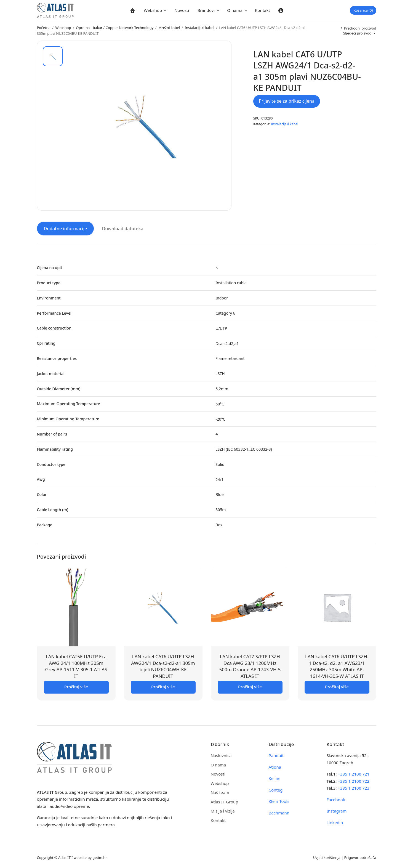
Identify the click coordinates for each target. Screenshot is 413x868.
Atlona (275, 766)
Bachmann (279, 812)
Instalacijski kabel (200, 28)
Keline (275, 777)
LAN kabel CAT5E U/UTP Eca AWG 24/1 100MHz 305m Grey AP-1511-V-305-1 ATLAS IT (76, 665)
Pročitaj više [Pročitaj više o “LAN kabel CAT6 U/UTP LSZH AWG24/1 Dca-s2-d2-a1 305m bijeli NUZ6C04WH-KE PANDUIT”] (163, 686)
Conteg (276, 789)
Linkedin (335, 822)
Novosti (182, 10)
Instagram (337, 810)
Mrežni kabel (169, 28)
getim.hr (100, 857)
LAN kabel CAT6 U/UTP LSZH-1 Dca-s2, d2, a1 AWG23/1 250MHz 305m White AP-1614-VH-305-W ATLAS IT (337, 665)
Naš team (220, 792)
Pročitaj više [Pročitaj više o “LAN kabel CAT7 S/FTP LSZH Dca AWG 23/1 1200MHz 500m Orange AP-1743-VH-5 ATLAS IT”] (250, 686)
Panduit (276, 755)
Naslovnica (221, 755)
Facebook (336, 799)
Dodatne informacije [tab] (66, 228)
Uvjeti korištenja (327, 857)
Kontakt (263, 10)
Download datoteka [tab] (123, 228)
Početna (44, 28)
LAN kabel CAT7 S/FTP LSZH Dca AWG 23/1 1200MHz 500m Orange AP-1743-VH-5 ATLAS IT (250, 665)
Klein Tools (279, 800)
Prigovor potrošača (360, 857)
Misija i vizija (223, 810)
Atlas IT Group (225, 801)
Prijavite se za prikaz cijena (287, 101)
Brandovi (206, 10)
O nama (235, 10)
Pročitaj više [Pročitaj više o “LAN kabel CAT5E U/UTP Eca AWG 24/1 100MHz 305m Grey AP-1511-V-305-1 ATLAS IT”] (76, 686)
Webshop (153, 10)
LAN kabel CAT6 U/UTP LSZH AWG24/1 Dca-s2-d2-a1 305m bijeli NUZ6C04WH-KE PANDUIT (163, 665)
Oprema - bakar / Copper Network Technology (115, 28)
